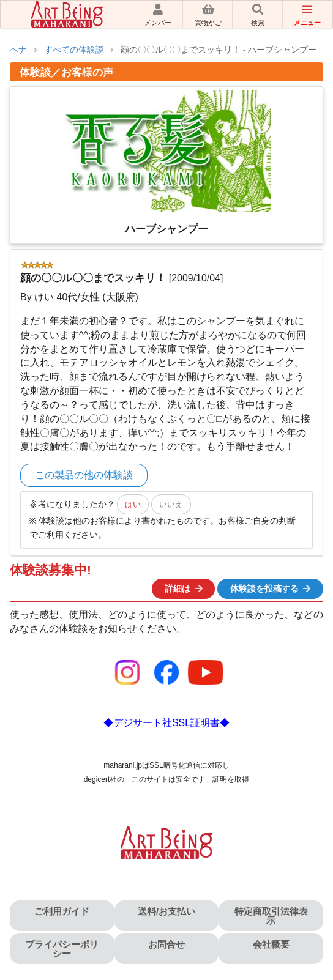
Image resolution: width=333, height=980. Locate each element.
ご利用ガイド (62, 911)
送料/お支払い (166, 911)
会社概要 (271, 944)
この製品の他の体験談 (84, 475)
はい (133, 504)
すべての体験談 (74, 50)
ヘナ (18, 50)
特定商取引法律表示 (271, 916)
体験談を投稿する (271, 588)
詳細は (184, 588)
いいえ (171, 504)
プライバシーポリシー (62, 949)
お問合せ (166, 944)
